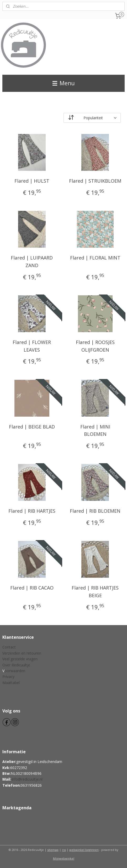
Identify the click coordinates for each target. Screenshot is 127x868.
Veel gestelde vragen (20, 659)
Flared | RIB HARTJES (32, 511)
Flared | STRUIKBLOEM (95, 181)
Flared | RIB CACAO (32, 588)
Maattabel (11, 683)
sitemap (53, 850)
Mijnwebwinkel (64, 858)
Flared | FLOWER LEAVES (32, 346)
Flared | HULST (32, 181)
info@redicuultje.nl (27, 779)
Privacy (8, 677)
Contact (9, 647)
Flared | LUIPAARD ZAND (32, 261)
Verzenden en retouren (22, 653)
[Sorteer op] (92, 118)
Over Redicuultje (16, 665)
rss (64, 850)
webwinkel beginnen (84, 850)
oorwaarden (15, 671)
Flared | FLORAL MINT (95, 258)
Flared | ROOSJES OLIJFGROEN (95, 346)
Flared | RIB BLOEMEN (95, 511)
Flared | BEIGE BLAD (32, 426)
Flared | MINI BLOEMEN (95, 430)
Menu (64, 83)
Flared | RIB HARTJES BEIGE (95, 592)
